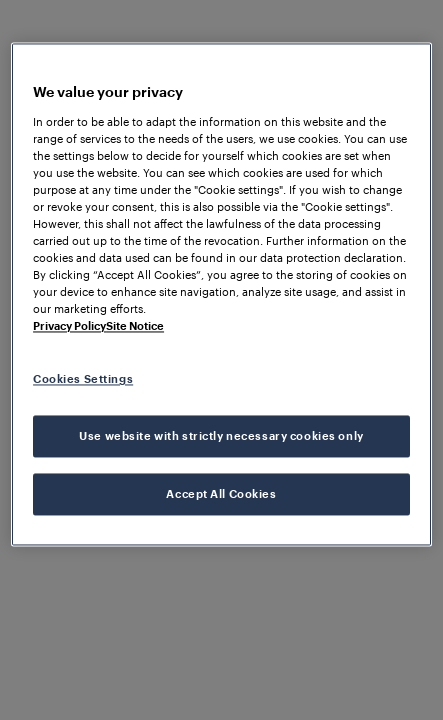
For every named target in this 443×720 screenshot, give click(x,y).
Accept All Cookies (221, 494)
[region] (221, 294)
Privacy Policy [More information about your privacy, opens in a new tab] (69, 326)
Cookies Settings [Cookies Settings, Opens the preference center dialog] (83, 379)
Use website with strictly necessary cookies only (221, 436)
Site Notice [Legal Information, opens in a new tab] (135, 326)
